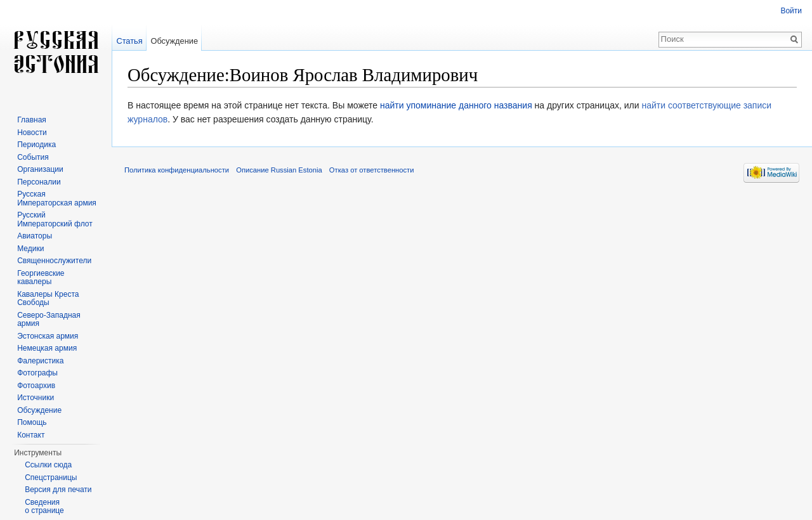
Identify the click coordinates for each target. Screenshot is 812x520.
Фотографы (37, 373)
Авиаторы (35, 236)
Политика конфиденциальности (177, 170)
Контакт (31, 435)
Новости (32, 133)
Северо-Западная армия (49, 320)
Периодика (36, 145)
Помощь (32, 422)
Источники (36, 398)
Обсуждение (174, 41)
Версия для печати (58, 490)
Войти (791, 11)
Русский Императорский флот (55, 219)
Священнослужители (54, 261)
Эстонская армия (48, 336)
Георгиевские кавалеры (41, 278)
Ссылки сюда (48, 465)
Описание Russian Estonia (279, 170)
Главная (32, 120)
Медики (30, 249)
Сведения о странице (44, 507)
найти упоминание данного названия (456, 105)
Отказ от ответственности (372, 170)
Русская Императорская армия (57, 198)
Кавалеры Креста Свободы (48, 299)
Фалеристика (40, 361)
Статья (129, 41)
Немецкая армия (47, 348)
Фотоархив (36, 386)
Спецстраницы (51, 478)
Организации (40, 169)
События (33, 157)
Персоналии (39, 182)
